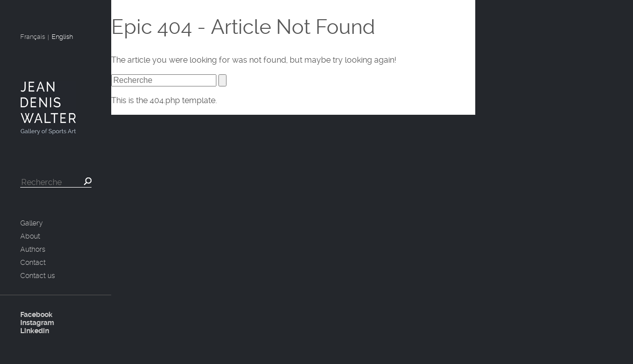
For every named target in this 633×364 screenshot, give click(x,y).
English (62, 37)
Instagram (37, 323)
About (30, 236)
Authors (33, 249)
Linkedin (35, 331)
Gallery (32, 223)
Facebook (36, 314)
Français (33, 37)
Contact (33, 262)
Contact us (38, 276)
